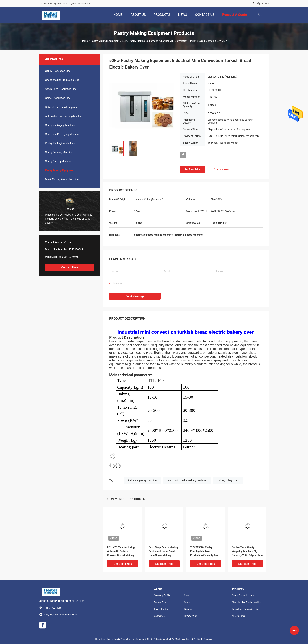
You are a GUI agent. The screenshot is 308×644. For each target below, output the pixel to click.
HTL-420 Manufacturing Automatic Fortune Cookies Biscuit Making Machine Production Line (121, 551)
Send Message (135, 296)
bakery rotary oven (228, 480)
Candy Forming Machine (59, 152)
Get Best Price (192, 169)
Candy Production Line (58, 71)
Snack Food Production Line (61, 89)
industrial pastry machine (142, 480)
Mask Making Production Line (62, 179)
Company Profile (162, 595)
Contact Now (70, 267)
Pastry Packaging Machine (60, 143)
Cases (187, 602)
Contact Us (159, 616)
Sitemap (188, 609)
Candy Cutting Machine (58, 161)
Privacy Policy (191, 616)
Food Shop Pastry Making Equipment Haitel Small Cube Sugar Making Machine (163, 551)
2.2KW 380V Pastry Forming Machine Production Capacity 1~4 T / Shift (205, 551)
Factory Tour (160, 602)
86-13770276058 (73, 250)
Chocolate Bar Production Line (62, 80)
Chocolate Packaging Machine (62, 134)
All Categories (239, 616)
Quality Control (161, 609)
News (187, 595)
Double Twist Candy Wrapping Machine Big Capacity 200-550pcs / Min (247, 551)
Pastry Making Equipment (105, 41)
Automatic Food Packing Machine (64, 116)
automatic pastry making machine (187, 480)
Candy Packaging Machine (60, 125)
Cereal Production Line (58, 98)
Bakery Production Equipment (62, 107)
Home (84, 41)
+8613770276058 (69, 257)
